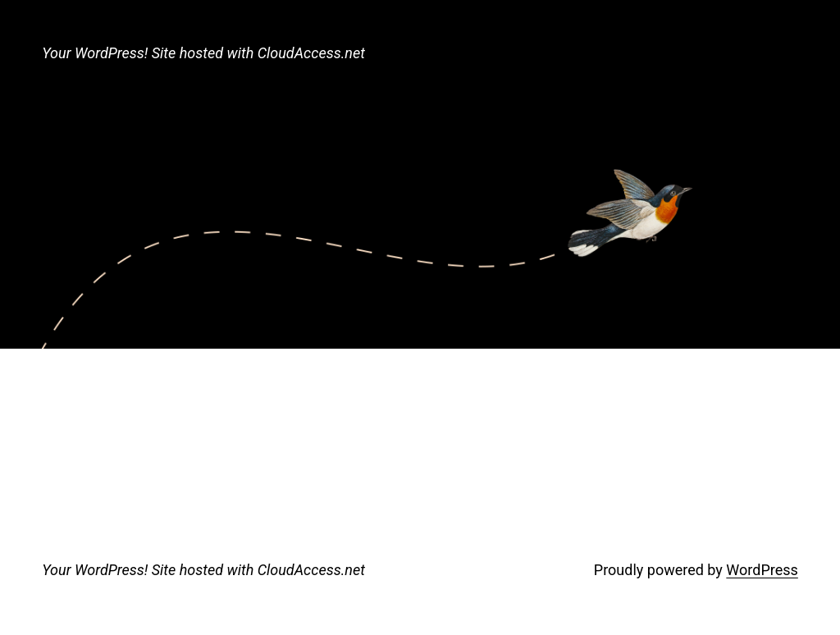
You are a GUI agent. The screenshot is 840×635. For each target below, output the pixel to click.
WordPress (762, 570)
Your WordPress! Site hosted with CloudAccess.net (203, 53)
